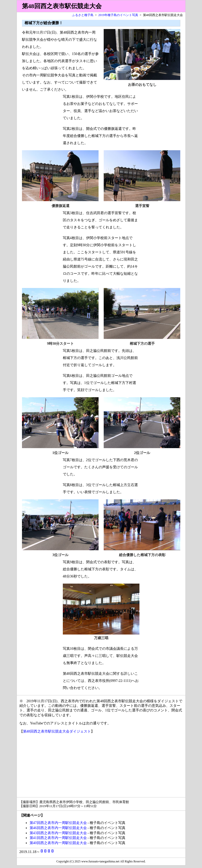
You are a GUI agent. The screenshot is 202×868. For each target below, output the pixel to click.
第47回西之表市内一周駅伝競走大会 (58, 823)
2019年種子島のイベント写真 (118, 15)
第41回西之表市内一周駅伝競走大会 (58, 838)
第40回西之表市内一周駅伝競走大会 (58, 843)
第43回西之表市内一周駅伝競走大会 (58, 833)
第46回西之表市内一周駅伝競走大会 (58, 828)
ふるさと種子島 (83, 15)
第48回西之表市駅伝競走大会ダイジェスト (57, 731)
